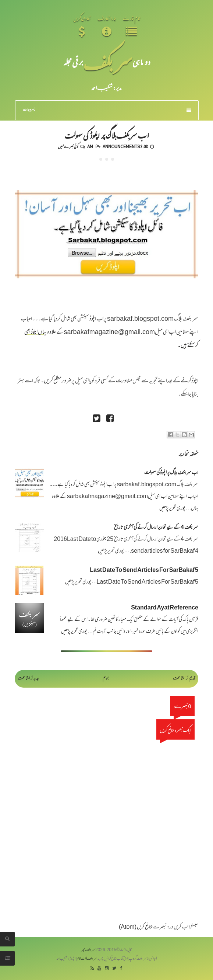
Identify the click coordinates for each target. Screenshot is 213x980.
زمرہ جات (107, 110)
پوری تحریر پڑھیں (172, 509)
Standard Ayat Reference (165, 608)
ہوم (106, 679)
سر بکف (108, 62)
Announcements (121, 146)
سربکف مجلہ (88, 950)
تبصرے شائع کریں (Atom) (143, 927)
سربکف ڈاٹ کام (87, 959)
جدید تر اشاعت (29, 679)
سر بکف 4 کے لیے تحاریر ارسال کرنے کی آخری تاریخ (156, 528)
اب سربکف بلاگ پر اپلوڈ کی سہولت (106, 135)
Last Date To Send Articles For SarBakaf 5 (144, 571)
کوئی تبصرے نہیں (68, 146)
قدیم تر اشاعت (184, 679)
